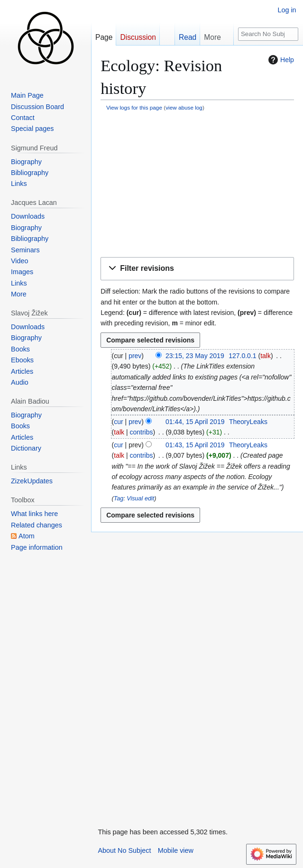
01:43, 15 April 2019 (195, 445)
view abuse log (184, 107)
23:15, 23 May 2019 (195, 356)
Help (280, 60)
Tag (119, 499)
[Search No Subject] (268, 34)
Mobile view (176, 850)
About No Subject (124, 850)
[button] (197, 269)
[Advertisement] (197, 185)
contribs (141, 432)
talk (266, 356)
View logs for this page (134, 107)
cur (118, 422)
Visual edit (140, 499)
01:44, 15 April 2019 (195, 422)
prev (135, 356)
